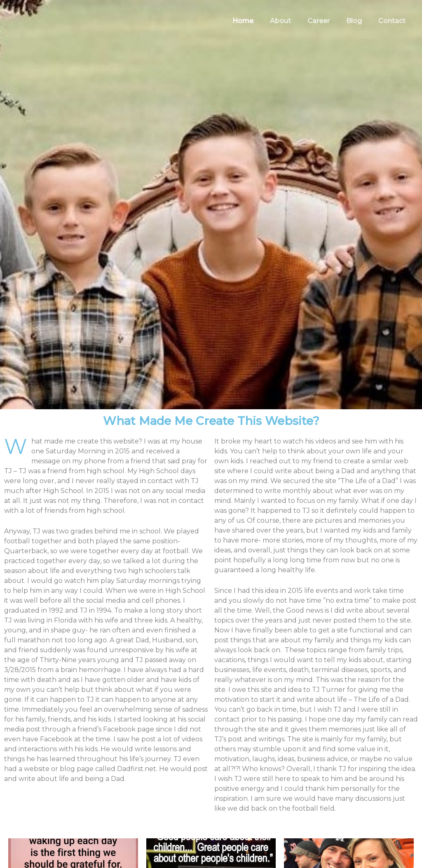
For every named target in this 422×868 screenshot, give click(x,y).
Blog (359, 21)
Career (327, 21)
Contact (394, 21)
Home (258, 21)
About (292, 21)
